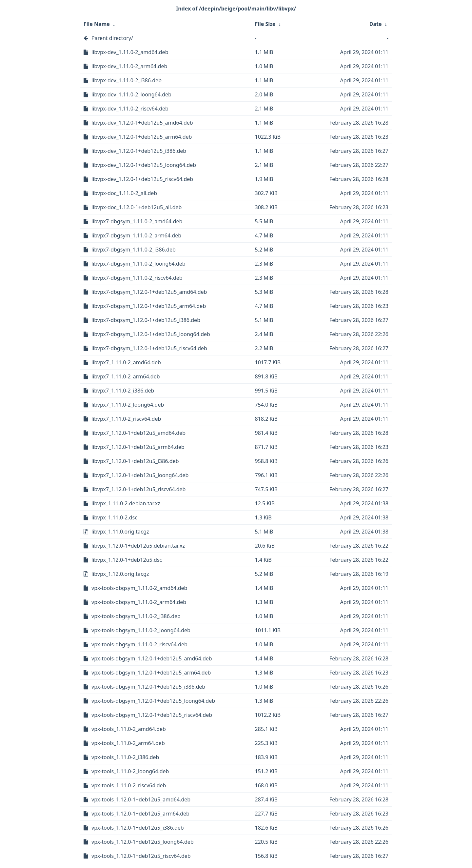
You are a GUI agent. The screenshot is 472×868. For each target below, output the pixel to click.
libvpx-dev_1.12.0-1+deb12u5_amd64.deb (142, 123)
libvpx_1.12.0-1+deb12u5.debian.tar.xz (138, 546)
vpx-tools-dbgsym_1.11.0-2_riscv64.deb (139, 644)
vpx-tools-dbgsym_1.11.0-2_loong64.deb (141, 630)
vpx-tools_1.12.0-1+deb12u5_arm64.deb (140, 814)
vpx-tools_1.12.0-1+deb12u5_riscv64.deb (141, 856)
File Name (97, 24)
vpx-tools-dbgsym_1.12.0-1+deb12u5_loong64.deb (153, 701)
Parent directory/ (112, 38)
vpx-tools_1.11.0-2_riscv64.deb (129, 785)
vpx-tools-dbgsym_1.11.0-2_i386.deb (136, 616)
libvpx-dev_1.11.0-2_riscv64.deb (130, 109)
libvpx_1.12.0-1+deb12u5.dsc (127, 560)
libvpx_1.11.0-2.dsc (114, 517)
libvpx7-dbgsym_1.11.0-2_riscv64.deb (137, 278)
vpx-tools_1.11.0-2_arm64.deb (128, 743)
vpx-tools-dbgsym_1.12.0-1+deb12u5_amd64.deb (152, 658)
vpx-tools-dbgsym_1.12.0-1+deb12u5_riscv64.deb (152, 715)
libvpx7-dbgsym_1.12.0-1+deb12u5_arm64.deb (149, 306)
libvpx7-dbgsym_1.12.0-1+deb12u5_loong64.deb (151, 334)
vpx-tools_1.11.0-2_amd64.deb (129, 729)
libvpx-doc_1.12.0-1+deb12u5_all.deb (137, 207)
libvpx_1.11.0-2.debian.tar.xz (126, 503)
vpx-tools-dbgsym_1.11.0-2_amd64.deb (139, 588)
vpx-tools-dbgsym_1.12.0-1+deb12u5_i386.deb (148, 687)
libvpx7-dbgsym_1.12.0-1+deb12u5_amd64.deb (149, 292)
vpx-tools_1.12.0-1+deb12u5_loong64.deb (143, 842)
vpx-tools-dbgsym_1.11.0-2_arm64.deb (139, 602)
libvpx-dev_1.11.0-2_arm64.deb (129, 66)
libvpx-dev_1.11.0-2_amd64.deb (130, 52)
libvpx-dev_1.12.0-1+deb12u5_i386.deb (139, 151)
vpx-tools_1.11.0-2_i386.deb (125, 757)
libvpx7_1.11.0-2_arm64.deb (126, 376)
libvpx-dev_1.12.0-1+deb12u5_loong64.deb (144, 165)
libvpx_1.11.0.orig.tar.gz (120, 532)
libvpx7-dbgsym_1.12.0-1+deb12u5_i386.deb (146, 320)
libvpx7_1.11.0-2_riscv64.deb (126, 419)
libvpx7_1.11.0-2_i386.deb (123, 391)
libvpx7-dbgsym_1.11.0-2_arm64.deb (136, 235)
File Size (265, 24)
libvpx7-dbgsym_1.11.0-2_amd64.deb (137, 221)
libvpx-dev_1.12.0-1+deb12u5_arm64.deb (142, 137)
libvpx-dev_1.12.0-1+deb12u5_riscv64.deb (142, 179)
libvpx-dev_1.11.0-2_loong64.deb (131, 94)
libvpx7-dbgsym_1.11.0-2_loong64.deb (138, 264)
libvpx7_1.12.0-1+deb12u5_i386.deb (135, 461)
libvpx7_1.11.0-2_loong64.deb (128, 405)
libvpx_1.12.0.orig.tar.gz (120, 574)
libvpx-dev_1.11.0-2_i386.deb (127, 80)
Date (376, 24)
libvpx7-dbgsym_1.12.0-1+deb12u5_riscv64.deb (149, 348)
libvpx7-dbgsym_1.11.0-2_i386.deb (134, 250)
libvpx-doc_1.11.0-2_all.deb (124, 193)
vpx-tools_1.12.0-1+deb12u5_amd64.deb (141, 799)
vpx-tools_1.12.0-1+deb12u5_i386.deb (138, 828)
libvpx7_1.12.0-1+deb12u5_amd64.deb (138, 433)
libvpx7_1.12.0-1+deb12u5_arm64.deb (138, 447)
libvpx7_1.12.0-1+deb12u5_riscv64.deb (138, 489)
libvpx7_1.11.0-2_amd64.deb (126, 362)
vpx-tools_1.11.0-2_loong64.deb (130, 771)
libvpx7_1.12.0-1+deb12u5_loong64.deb (140, 475)
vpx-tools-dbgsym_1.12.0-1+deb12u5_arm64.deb (151, 673)
